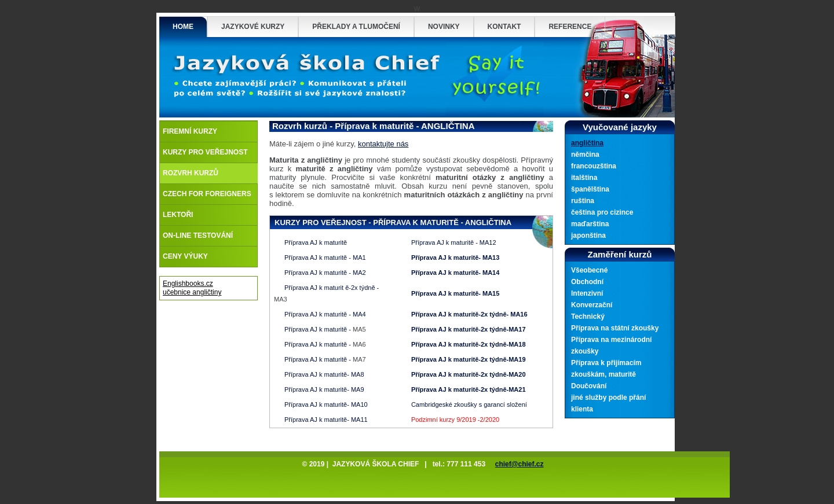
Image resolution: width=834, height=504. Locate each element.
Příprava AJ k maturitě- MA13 (455, 257)
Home (183, 27)
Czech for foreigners (207, 194)
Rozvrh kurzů (191, 173)
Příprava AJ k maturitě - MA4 (325, 314)
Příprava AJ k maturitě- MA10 (326, 404)
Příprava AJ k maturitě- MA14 (455, 273)
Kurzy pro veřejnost (205, 152)
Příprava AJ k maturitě (316, 242)
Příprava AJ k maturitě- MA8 (324, 374)
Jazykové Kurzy (253, 27)
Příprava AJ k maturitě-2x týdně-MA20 (469, 374)
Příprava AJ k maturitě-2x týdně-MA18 (469, 344)
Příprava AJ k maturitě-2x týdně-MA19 (469, 359)
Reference (570, 27)
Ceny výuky (185, 256)
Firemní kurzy (190, 131)
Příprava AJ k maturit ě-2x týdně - (332, 288)
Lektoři (178, 215)
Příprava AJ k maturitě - (318, 329)
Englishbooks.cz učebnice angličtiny (192, 288)
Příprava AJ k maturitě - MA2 (325, 273)
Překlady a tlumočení (356, 27)
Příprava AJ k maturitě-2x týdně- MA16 (469, 314)
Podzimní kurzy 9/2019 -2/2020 (455, 420)
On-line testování (198, 236)
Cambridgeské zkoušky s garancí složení (469, 404)
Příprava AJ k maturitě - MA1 (325, 257)
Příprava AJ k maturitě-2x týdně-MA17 (469, 329)
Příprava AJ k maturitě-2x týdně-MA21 (469, 389)
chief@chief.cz (520, 464)
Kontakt (504, 27)
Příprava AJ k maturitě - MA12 (454, 242)
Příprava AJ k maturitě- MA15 (455, 293)
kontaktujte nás (383, 144)
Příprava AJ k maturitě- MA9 (324, 389)
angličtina (587, 143)
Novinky (444, 27)
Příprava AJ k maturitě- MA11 (326, 420)
